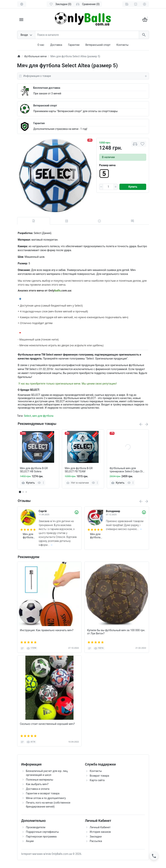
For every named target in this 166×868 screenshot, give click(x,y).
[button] (23, 492)
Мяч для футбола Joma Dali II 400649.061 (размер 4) (28, 536)
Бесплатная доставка (47, 88)
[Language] (22, 4)
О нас (41, 45)
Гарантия (39, 123)
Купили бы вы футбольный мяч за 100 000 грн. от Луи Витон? (116, 632)
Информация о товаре (83, 76)
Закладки (96, 837)
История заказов (100, 832)
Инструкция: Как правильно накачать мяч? (47, 630)
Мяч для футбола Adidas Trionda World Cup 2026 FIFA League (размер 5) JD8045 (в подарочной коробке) (95, 536)
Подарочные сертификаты (43, 832)
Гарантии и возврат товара (43, 793)
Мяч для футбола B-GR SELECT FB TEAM (79, 470)
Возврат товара (100, 776)
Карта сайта (97, 780)
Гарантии (74, 45)
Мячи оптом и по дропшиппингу (46, 798)
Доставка (56, 45)
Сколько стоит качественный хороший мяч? (47, 724)
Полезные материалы (40, 780)
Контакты (122, 45)
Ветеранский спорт (45, 106)
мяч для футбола (43, 416)
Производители (36, 827)
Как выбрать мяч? (37, 784)
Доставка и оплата (38, 789)
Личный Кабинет (100, 827)
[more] (43, 483)
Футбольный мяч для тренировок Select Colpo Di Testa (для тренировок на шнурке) (126, 470)
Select (27, 416)
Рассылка (96, 841)
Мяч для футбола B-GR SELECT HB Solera (34, 470)
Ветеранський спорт (98, 45)
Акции (30, 841)
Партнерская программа (41, 837)
